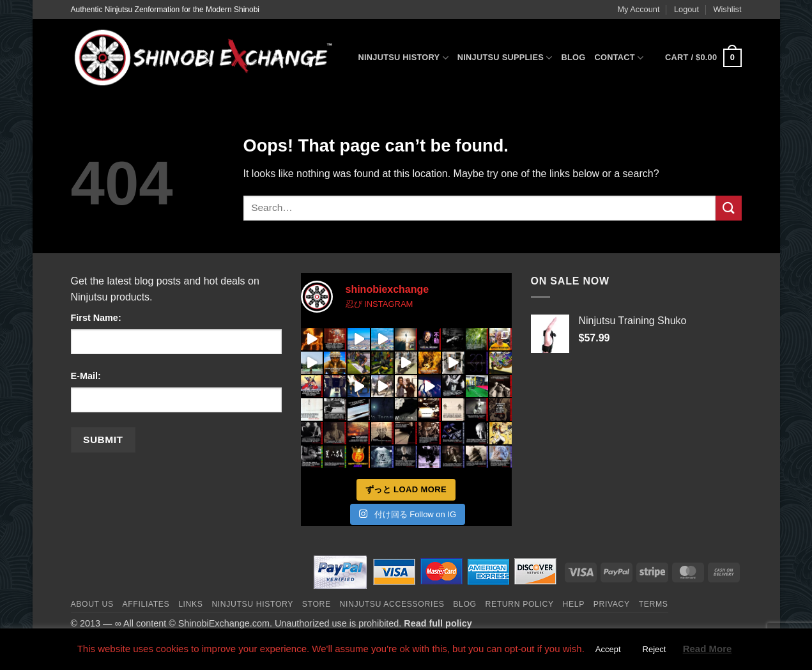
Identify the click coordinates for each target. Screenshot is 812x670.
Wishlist (727, 9)
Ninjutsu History (403, 58)
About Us (92, 604)
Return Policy (520, 604)
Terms (654, 604)
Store (317, 604)
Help (574, 604)
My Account (638, 9)
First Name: (96, 318)
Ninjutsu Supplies (505, 58)
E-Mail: (86, 376)
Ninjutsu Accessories (392, 604)
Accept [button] (608, 649)
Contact (619, 58)
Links (190, 604)
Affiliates (146, 604)
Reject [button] (655, 649)
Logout (686, 9)
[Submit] (728, 208)
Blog (573, 57)
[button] (703, 58)
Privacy (612, 604)
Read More (708, 649)
